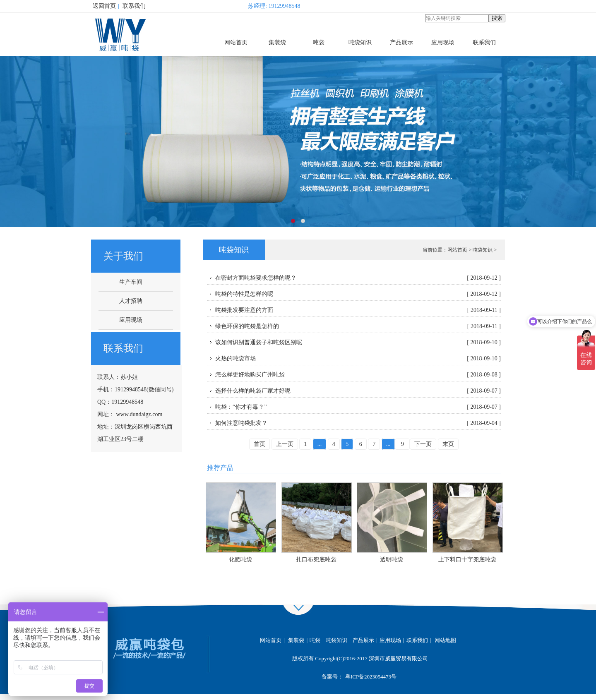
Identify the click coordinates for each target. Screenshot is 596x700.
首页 (260, 444)
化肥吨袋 (240, 560)
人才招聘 (131, 301)
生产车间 (131, 282)
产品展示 (401, 42)
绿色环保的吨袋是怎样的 (358, 326)
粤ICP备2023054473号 (371, 677)
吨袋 (319, 42)
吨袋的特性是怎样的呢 (358, 294)
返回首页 (104, 6)
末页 (448, 444)
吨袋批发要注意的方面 (358, 310)
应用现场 (443, 42)
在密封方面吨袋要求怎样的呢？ (358, 278)
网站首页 (236, 42)
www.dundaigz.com (139, 414)
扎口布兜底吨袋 (316, 560)
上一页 (285, 444)
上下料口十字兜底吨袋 (467, 560)
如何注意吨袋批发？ (358, 423)
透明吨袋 (392, 560)
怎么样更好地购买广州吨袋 (358, 375)
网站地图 (445, 640)
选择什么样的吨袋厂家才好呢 (358, 391)
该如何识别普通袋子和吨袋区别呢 (358, 343)
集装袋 (277, 42)
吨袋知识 (360, 42)
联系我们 (134, 6)
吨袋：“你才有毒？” (358, 407)
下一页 (423, 444)
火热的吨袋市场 (358, 359)
